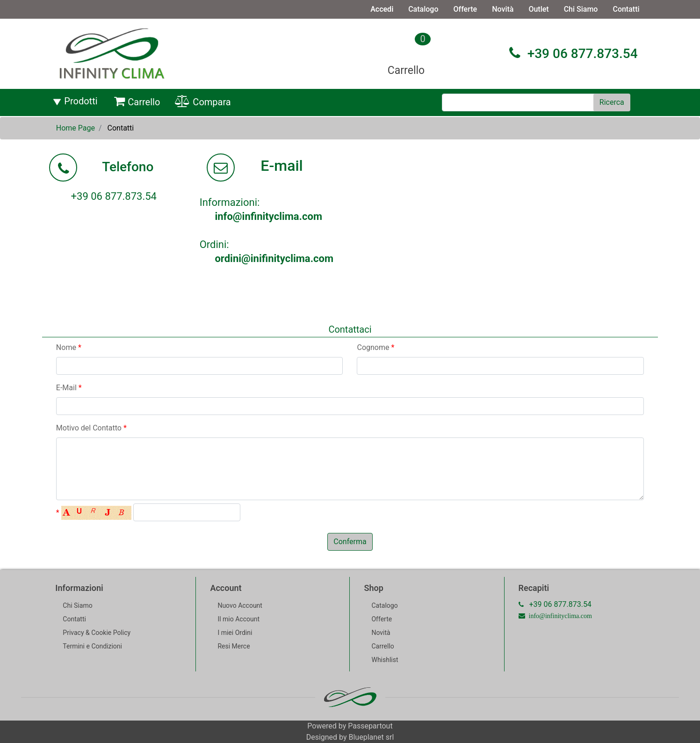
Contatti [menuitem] (626, 9)
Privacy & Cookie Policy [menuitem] (97, 633)
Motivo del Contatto (91, 428)
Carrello (406, 70)
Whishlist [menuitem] (385, 660)
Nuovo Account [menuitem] (240, 605)
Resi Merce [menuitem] (234, 646)
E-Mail (69, 388)
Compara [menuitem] (203, 102)
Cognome (375, 347)
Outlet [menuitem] (538, 9)
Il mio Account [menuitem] (238, 619)
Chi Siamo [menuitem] (581, 9)
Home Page (76, 128)
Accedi (382, 9)
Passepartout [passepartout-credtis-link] (370, 726)
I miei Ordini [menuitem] (235, 633)
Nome (69, 347)
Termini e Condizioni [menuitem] (92, 646)
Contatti (121, 128)
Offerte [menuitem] (465, 9)
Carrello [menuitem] (137, 102)
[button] (612, 102)
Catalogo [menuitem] (423, 9)
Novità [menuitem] (503, 9)
